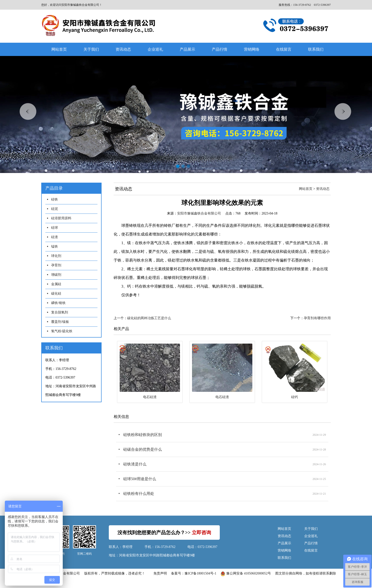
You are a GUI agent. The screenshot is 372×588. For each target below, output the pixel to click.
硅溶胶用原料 (61, 218)
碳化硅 (56, 294)
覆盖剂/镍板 (60, 322)
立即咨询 (201, 533)
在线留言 (284, 49)
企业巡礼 (155, 49)
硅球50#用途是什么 (140, 479)
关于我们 (91, 49)
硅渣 (55, 237)
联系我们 (316, 49)
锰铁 (55, 246)
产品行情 (220, 49)
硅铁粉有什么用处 (139, 494)
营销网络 (252, 49)
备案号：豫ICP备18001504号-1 (194, 573)
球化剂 (56, 256)
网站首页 (59, 49)
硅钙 (295, 397)
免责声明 (160, 573)
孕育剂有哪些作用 (317, 318)
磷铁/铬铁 (58, 303)
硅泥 (55, 209)
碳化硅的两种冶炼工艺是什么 (149, 318)
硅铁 (55, 199)
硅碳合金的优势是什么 (143, 449)
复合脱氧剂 (60, 312)
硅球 (55, 228)
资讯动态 (123, 49)
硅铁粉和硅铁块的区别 (143, 435)
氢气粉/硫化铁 (62, 331)
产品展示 (187, 49)
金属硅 (56, 284)
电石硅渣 (150, 397)
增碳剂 (56, 275)
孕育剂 (56, 265)
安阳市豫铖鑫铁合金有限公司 (199, 213)
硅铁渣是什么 (135, 464)
